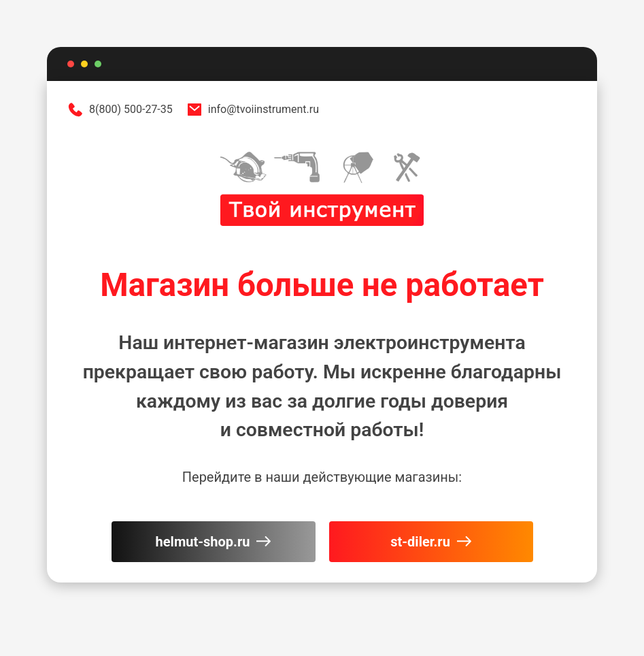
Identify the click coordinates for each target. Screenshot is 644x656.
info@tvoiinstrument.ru (253, 110)
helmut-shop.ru (214, 542)
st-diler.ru (431, 542)
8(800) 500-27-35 (120, 110)
